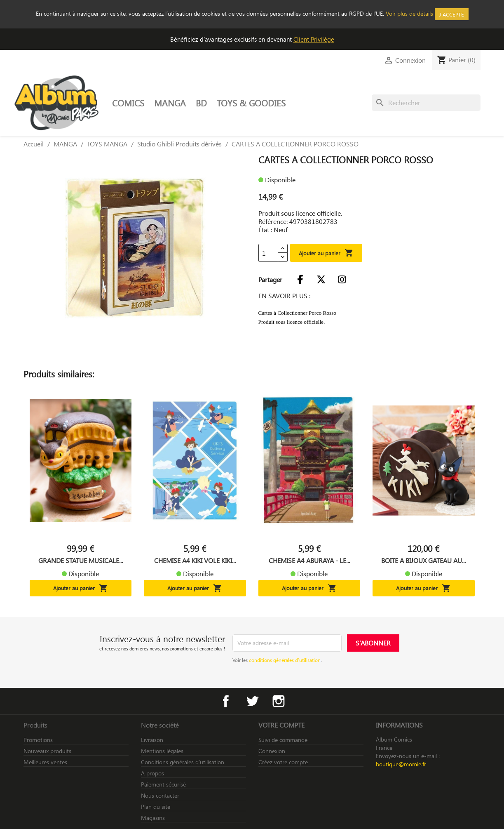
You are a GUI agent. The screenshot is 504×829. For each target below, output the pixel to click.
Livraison (152, 740)
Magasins (153, 818)
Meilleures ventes (45, 762)
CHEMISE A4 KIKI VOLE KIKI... (195, 561)
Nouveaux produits (47, 751)
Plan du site (156, 807)
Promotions (38, 740)
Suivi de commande (283, 740)
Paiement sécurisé (163, 784)
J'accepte (452, 14)
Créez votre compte (283, 762)
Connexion (272, 751)
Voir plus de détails (409, 13)
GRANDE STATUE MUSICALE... (81, 561)
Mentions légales (162, 751)
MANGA (170, 103)
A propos (152, 773)
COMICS (128, 103)
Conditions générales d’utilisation (183, 762)
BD (201, 103)
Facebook (226, 701)
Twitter (252, 701)
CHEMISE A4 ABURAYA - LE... (309, 561)
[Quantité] (268, 253)
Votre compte (281, 725)
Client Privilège (314, 39)
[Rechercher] (426, 103)
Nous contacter (160, 795)
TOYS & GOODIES (251, 103)
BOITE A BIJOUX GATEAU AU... (423, 561)
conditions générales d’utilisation (285, 660)
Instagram (279, 701)
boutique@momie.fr (401, 764)
